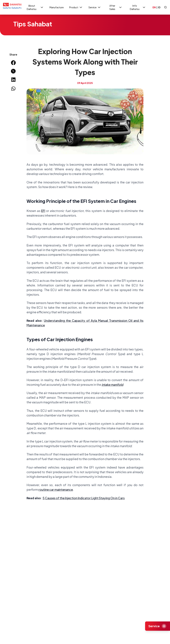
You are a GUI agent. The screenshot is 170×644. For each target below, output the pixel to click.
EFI (43, 211)
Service (95, 7)
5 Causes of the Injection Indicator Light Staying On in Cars (84, 498)
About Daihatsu (35, 7)
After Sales (116, 7)
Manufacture (57, 7)
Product (76, 7)
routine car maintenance (56, 490)
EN (154, 7)
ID (159, 7)
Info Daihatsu (138, 7)
